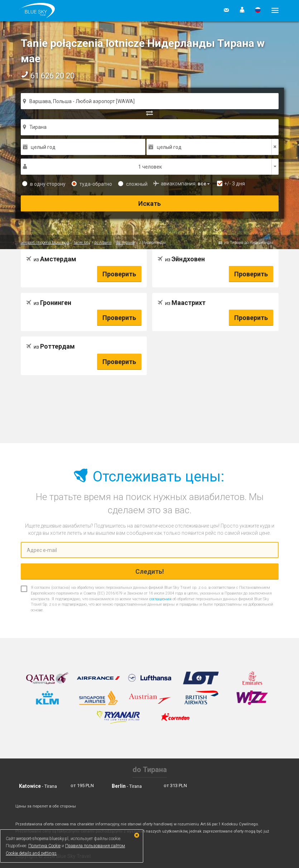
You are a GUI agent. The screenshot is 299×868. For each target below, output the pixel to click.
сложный (133, 184)
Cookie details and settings (31, 853)
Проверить (119, 274)
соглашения (160, 599)
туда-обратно (92, 184)
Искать (149, 203)
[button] (242, 10)
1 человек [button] (150, 167)
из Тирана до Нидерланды (249, 243)
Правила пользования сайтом (95, 846)
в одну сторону (44, 184)
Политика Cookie (44, 846)
